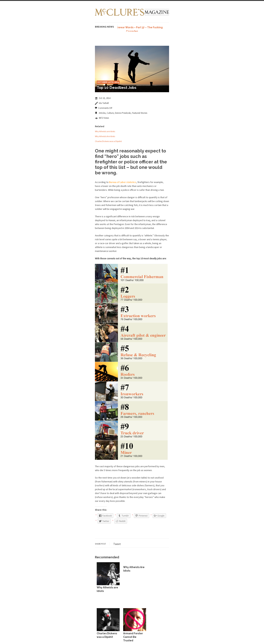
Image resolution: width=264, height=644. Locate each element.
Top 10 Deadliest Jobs (117, 88)
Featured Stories (140, 113)
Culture (110, 113)
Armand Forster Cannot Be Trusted (133, 637)
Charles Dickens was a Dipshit (108, 141)
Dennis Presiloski (123, 113)
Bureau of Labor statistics (123, 182)
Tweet (117, 544)
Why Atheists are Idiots (105, 131)
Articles (102, 113)
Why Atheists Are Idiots (105, 136)
